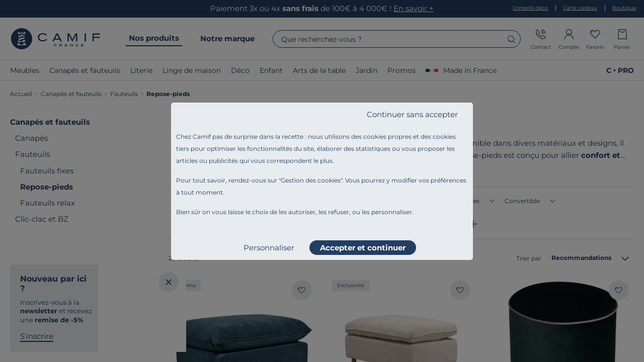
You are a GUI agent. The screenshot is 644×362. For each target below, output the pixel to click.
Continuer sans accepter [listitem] (412, 114)
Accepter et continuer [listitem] (363, 248)
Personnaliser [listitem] (269, 248)
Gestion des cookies (311, 180)
